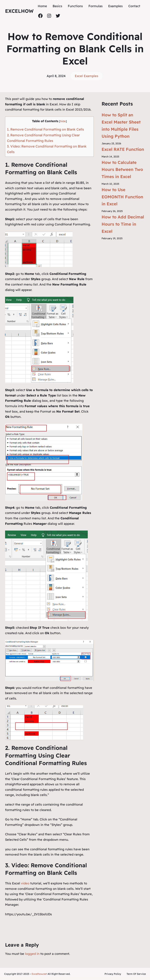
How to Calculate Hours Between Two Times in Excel (122, 170)
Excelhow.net (39, 974)
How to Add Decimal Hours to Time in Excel (123, 224)
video (26, 883)
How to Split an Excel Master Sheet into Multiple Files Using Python (121, 125)
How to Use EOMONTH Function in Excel (122, 197)
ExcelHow (19, 11)
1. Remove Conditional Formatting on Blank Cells (45, 129)
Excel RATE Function (123, 149)
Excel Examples (87, 76)
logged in (32, 954)
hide (63, 121)
